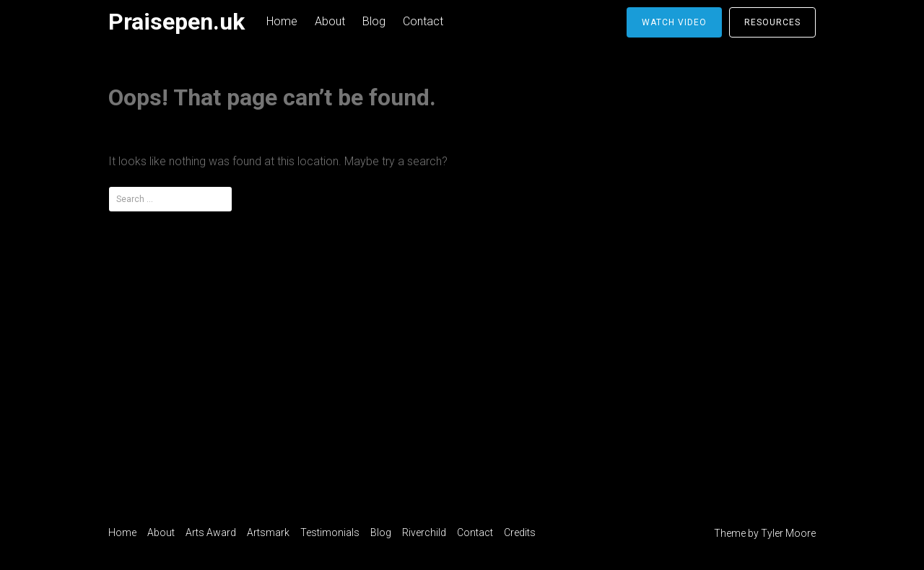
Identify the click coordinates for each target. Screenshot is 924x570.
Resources (772, 22)
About (330, 21)
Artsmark (268, 532)
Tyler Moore (788, 533)
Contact (423, 21)
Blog (374, 21)
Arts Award (211, 532)
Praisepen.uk (176, 22)
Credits (520, 532)
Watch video (674, 22)
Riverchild (424, 532)
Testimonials (330, 532)
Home (282, 21)
